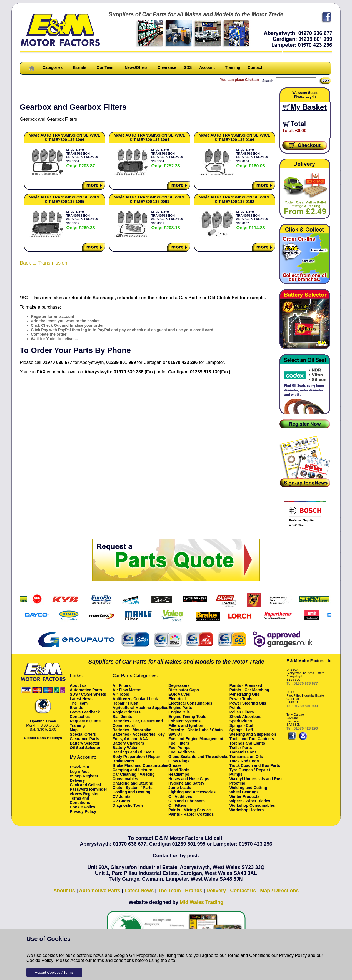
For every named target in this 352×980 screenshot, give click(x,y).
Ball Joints (122, 717)
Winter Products (244, 796)
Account (207, 67)
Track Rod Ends (244, 761)
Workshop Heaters (247, 810)
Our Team (106, 67)
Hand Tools (179, 770)
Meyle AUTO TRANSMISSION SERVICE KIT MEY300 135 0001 (167, 220)
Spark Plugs (241, 721)
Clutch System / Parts (133, 788)
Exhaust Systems (184, 721)
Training (233, 67)
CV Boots (121, 801)
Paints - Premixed (246, 685)
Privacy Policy (293, 955)
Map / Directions (279, 891)
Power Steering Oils (248, 703)
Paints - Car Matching (249, 690)
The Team (79, 703)
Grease (175, 765)
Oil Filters (177, 805)
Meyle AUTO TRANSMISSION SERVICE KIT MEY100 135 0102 (252, 220)
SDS (188, 67)
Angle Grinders (127, 712)
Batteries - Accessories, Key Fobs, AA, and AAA (139, 737)
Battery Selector (85, 743)
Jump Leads (180, 788)
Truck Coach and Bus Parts (255, 765)
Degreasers (179, 685)
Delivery (77, 780)
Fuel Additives (182, 752)
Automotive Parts (86, 690)
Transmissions (243, 752)
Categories (53, 67)
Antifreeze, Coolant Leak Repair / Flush (135, 701)
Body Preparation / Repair (136, 757)
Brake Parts (123, 761)
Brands (79, 67)
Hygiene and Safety (186, 783)
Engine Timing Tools (187, 717)
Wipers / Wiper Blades (250, 801)
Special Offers (83, 734)
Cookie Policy (40, 960)
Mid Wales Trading (202, 902)
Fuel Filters (179, 743)
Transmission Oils (246, 757)
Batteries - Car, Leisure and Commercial (138, 723)
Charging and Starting (133, 783)
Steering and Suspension (253, 734)
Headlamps (179, 774)
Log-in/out (79, 772)
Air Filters (122, 685)
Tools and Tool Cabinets (252, 739)
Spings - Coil (241, 725)
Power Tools (241, 699)
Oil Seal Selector (85, 748)
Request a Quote (85, 721)
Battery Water (125, 748)
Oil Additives (180, 796)
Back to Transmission (43, 263)
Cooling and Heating (131, 792)
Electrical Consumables (190, 703)
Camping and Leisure (132, 770)
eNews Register (84, 794)
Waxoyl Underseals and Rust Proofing (256, 781)
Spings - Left (241, 730)
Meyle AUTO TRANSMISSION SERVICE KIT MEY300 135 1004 (167, 158)
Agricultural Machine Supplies (140, 708)
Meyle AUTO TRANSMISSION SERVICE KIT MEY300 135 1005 (82, 220)
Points (235, 708)
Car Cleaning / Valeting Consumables (134, 777)
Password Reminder (88, 789)
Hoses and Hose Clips (189, 779)
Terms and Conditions (249, 955)
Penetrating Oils (244, 694)
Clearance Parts (84, 739)
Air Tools (121, 694)
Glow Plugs (179, 761)
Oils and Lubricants (187, 801)
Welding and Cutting (248, 788)
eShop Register (84, 776)
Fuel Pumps (179, 748)
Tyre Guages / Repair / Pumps (250, 772)
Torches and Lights (247, 743)
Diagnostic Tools (128, 805)
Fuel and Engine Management (196, 739)
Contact (255, 67)
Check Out (79, 767)
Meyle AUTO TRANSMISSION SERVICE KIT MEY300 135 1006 (82, 158)
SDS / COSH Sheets (88, 694)
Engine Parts (180, 708)
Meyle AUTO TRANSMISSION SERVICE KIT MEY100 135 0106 (252, 158)
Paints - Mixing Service (190, 810)
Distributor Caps (184, 690)
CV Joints (122, 796)
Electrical (177, 699)
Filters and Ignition (186, 725)
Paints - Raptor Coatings (191, 814)
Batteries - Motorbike (132, 730)
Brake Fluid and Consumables (140, 765)
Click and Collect (85, 785)
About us (78, 685)
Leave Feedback (85, 712)
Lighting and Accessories (192, 792)
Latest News (81, 699)
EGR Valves (179, 694)
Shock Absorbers (245, 717)
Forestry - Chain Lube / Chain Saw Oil (195, 732)
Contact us (80, 717)
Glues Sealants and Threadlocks (198, 757)
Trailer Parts (241, 748)
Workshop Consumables (252, 805)
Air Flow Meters (127, 690)
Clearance (167, 67)
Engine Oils (179, 712)
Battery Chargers (128, 743)
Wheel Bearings (244, 792)
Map (74, 730)
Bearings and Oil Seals (134, 752)
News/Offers (136, 67)
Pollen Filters (242, 712)
